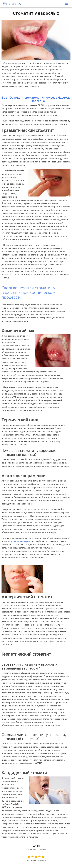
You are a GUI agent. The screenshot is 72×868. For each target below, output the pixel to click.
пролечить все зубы (20, 541)
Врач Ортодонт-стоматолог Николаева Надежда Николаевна (36, 99)
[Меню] (66, 4)
